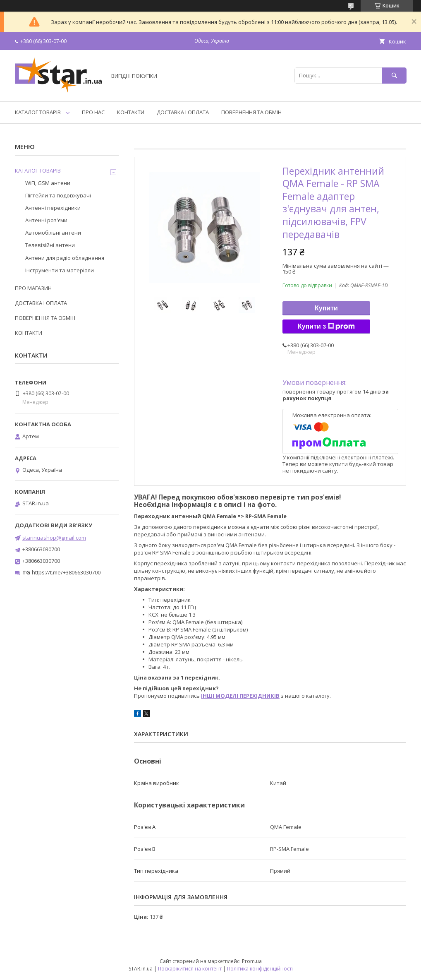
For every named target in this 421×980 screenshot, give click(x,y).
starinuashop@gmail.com (54, 538)
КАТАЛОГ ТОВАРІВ (38, 112)
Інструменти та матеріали (60, 270)
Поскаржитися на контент (190, 969)
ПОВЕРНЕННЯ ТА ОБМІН (251, 112)
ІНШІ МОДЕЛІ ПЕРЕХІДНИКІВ (240, 696)
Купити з (326, 327)
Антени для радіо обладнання (65, 258)
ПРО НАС (93, 112)
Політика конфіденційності (260, 969)
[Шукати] (394, 76)
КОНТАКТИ (131, 112)
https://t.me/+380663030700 (66, 572)
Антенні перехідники (53, 208)
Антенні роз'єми (46, 220)
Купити (326, 308)
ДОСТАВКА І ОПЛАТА (183, 112)
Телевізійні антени (50, 245)
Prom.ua (252, 961)
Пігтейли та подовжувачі (58, 195)
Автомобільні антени (53, 233)
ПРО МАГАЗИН (33, 288)
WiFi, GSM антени (48, 183)
